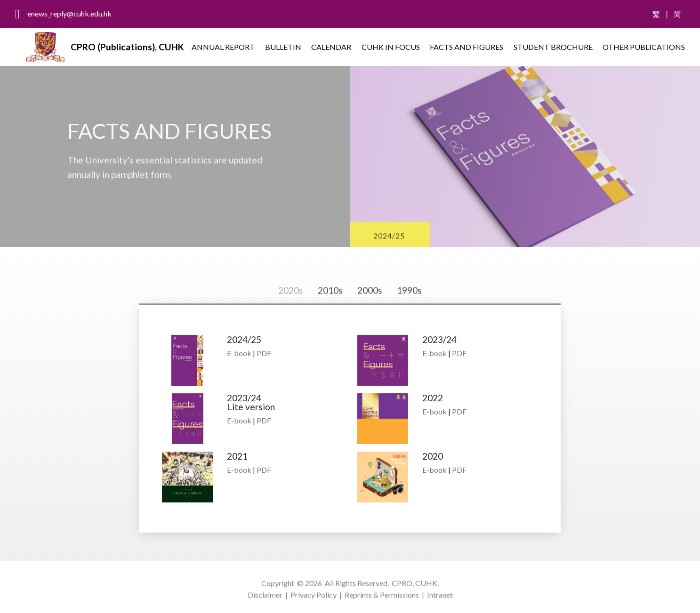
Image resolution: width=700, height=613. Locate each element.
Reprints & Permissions (382, 601)
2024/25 (389, 243)
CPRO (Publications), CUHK (127, 47)
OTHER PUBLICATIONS (644, 47)
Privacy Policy (314, 601)
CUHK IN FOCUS (391, 47)
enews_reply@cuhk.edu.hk (69, 13)
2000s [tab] (370, 302)
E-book (239, 353)
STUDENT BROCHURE (553, 47)
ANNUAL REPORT (223, 47)
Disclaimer (265, 601)
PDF (264, 353)
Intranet (440, 601)
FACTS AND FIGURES (467, 47)
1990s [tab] (409, 302)
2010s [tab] (330, 302)
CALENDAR (331, 47)
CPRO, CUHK (414, 589)
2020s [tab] (291, 302)
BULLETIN (283, 47)
